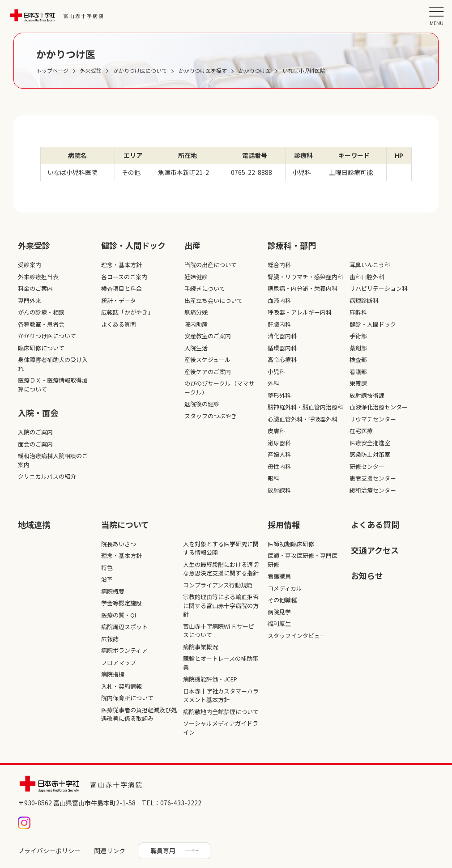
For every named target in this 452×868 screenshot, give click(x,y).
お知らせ (367, 575)
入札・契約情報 (122, 686)
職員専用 (163, 851)
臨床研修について (41, 348)
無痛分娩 (196, 312)
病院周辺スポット (124, 627)
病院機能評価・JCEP (210, 679)
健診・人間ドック (133, 245)
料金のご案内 (35, 288)
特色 (107, 568)
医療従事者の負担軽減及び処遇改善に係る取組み (139, 714)
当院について (125, 524)
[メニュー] (436, 16)
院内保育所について (127, 698)
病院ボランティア (124, 650)
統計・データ (119, 300)
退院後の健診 (202, 404)
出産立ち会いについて (213, 300)
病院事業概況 (200, 647)
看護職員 (279, 576)
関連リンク (110, 851)
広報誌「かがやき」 (127, 312)
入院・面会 (38, 413)
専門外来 (30, 300)
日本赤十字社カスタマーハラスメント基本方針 (221, 696)
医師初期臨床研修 (291, 544)
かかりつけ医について (47, 336)
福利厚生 (279, 623)
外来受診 (34, 245)
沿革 (107, 579)
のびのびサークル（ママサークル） (219, 388)
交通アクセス (375, 550)
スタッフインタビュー (297, 636)
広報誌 (110, 639)
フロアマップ (119, 662)
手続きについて (205, 288)
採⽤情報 (284, 524)
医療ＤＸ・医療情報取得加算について (53, 385)
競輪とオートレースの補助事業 (221, 663)
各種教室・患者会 (41, 324)
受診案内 (30, 265)
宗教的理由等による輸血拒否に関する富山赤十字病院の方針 (221, 605)
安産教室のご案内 (208, 336)
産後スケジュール (207, 360)
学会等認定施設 (122, 603)
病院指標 (113, 674)
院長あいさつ (119, 544)
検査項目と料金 (122, 288)
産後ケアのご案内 (208, 372)
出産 (192, 245)
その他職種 (282, 600)
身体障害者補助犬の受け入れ (53, 364)
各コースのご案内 (124, 277)
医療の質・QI (119, 615)
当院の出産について (211, 265)
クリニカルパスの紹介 (47, 476)
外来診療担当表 (38, 277)
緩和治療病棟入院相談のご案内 (53, 460)
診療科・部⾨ (292, 245)
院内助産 (196, 324)
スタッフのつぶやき (211, 416)
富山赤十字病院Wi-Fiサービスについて (219, 631)
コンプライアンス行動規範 (218, 585)
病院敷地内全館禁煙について (221, 712)
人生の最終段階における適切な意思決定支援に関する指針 (221, 569)
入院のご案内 (35, 432)
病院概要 (113, 591)
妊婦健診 (196, 277)
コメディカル (285, 588)
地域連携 (34, 524)
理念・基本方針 (122, 265)
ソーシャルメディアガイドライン (221, 728)
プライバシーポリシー (49, 851)
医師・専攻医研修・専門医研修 (303, 560)
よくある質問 (119, 324)
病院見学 (279, 612)
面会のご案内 (35, 444)
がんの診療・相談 (41, 312)
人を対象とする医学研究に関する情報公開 (221, 548)
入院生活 (196, 348)
